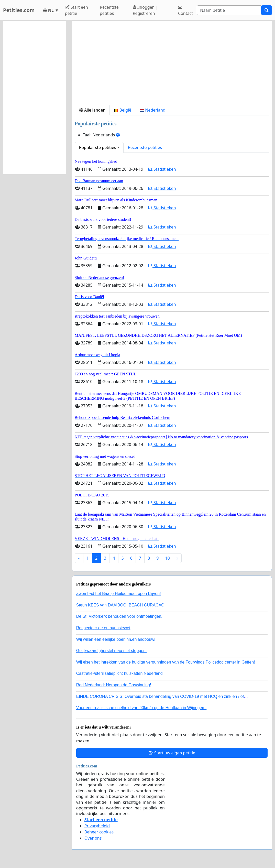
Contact (185, 11)
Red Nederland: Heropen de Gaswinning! (114, 685)
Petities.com (19, 10)
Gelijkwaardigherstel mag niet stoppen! (112, 651)
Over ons (93, 838)
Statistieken (162, 169)
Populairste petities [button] (98, 147)
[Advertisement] (172, 65)
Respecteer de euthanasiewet (103, 628)
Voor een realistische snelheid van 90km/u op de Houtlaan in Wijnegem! (141, 708)
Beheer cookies (99, 832)
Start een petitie (76, 10)
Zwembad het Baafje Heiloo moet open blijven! (119, 594)
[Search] (229, 10)
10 (167, 558)
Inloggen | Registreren (145, 10)
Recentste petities (109, 10)
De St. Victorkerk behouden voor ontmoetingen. (119, 616)
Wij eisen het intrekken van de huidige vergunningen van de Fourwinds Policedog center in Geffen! (166, 662)
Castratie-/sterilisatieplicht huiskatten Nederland (119, 673)
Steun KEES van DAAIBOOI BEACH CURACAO (120, 605)
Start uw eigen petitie (172, 753)
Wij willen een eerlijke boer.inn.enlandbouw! (116, 639)
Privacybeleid (97, 826)
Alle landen (92, 110)
